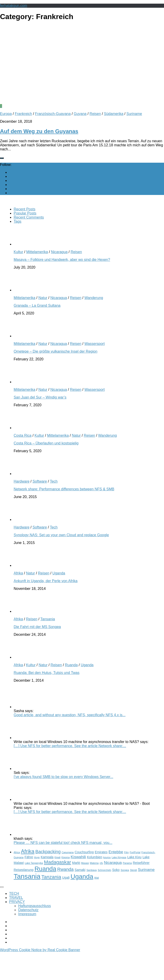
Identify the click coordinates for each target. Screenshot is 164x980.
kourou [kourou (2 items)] (107, 857)
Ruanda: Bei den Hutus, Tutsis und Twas (47, 673)
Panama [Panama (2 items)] (127, 863)
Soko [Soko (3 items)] (116, 870)
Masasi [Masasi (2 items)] (85, 863)
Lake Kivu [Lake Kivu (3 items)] (134, 857)
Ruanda (71, 665)
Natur (43, 298)
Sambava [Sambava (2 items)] (91, 870)
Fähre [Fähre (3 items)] (29, 857)
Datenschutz (28, 910)
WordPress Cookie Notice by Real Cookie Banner (40, 950)
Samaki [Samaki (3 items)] (80, 870)
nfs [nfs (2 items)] (101, 863)
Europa (6, 114)
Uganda (59, 573)
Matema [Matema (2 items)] (94, 863)
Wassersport (94, 344)
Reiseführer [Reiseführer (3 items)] (141, 863)
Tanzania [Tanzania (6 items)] (51, 877)
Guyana (80, 114)
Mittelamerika (37, 252)
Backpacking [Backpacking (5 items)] (48, 852)
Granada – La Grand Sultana (37, 305)
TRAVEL (16, 898)
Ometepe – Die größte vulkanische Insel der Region (55, 351)
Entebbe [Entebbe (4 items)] (116, 852)
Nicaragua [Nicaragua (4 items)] (113, 863)
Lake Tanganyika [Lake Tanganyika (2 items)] (34, 863)
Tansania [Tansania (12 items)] (27, 876)
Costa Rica (23, 435)
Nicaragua (59, 252)
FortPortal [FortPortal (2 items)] (135, 852)
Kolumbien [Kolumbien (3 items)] (95, 857)
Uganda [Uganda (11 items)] (82, 876)
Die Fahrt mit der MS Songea (37, 627)
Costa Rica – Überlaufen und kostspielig (46, 443)
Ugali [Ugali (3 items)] (66, 878)
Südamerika (114, 114)
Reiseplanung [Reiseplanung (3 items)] (24, 870)
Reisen (95, 114)
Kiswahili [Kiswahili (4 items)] (78, 857)
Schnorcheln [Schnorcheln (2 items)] (104, 870)
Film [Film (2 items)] (126, 852)
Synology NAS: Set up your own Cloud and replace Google (61, 535)
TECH (14, 894)
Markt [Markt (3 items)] (76, 863)
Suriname (134, 114)
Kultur (18, 252)
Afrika (18, 573)
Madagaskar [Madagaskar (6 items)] (58, 862)
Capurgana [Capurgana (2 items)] (68, 852)
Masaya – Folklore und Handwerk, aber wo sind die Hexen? (62, 260)
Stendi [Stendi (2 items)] (133, 870)
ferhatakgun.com (14, 6)
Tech (54, 481)
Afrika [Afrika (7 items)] (28, 851)
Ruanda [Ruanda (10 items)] (45, 869)
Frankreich (23, 114)
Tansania (48, 619)
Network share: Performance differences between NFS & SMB (64, 489)
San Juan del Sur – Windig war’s (40, 397)
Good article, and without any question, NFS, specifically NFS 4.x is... (70, 715)
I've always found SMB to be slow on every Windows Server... (63, 777)
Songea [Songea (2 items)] (125, 870)
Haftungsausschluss (35, 906)
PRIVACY (17, 902)
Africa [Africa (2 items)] (17, 852)
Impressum (27, 914)
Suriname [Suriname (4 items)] (146, 870)
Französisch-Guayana (53, 114)
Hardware (22, 481)
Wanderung (94, 298)
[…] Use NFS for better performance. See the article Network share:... (70, 746)
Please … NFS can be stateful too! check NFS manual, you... (63, 843)
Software (40, 481)
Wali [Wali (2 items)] (97, 878)
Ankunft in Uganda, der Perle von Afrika (46, 581)
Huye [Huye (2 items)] (37, 857)
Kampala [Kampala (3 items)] (47, 857)
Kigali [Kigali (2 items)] (57, 857)
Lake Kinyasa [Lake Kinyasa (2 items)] (119, 857)
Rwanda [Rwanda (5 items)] (65, 869)
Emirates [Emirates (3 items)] (101, 852)
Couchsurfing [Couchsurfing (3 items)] (84, 852)
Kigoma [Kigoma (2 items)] (66, 857)
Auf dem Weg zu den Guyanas (39, 131)
